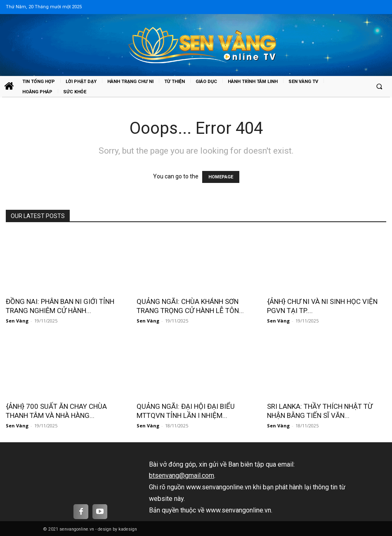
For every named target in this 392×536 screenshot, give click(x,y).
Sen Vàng (17, 321)
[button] (379, 87)
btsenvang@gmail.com (182, 476)
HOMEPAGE (221, 177)
